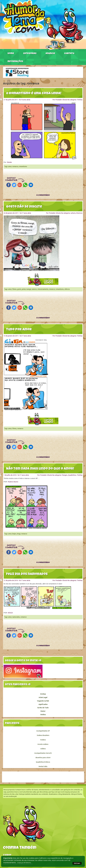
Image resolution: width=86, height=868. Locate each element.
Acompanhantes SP (43, 731)
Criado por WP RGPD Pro (24, 863)
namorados (16, 617)
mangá (29, 289)
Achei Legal (43, 697)
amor (10, 166)
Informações (15, 62)
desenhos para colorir (43, 758)
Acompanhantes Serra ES (43, 753)
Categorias (30, 54)
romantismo (23, 166)
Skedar (9, 162)
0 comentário (43, 195)
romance (15, 166)
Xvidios (43, 715)
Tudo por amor (19, 330)
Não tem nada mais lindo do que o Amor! (40, 469)
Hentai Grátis (43, 766)
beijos (14, 534)
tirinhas (43, 694)
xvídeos (43, 749)
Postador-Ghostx (61, 100)
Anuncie (50, 54)
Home (11, 54)
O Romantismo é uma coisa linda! (34, 94)
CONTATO (69, 54)
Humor (43, 711)
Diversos (79, 213)
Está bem (77, 863)
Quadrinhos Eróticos (43, 762)
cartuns (73, 213)
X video (7, 855)
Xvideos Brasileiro (43, 735)
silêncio (67, 289)
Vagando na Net (43, 701)
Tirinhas (80, 100)
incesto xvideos (43, 744)
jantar (24, 289)
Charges (65, 475)
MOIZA (10, 613)
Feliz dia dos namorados (27, 574)
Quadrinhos (72, 475)
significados (43, 704)
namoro (34, 289)
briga (19, 534)
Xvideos (43, 740)
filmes (14, 289)
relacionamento (43, 289)
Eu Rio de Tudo (43, 708)
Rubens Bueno (13, 482)
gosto (19, 289)
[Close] (9, 81)
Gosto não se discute (24, 207)
